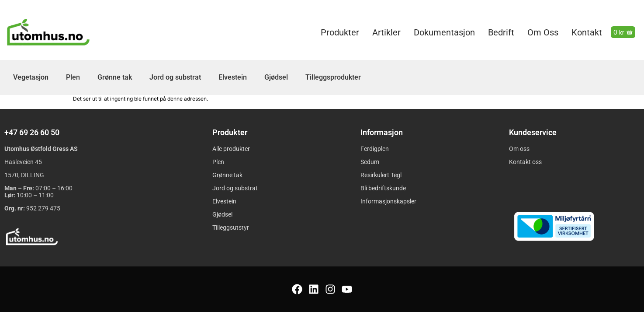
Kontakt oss (525, 162)
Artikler (386, 32)
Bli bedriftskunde (383, 188)
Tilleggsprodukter (333, 77)
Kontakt (587, 32)
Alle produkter (231, 149)
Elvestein (233, 77)
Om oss (543, 32)
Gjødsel (276, 77)
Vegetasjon (31, 77)
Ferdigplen (375, 149)
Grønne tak (115, 77)
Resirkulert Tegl (381, 175)
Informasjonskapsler (388, 201)
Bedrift (501, 32)
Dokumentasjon (444, 32)
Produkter (340, 32)
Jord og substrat (175, 77)
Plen (73, 77)
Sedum (370, 162)
